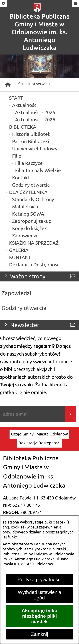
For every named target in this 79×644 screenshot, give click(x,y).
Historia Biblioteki (32, 134)
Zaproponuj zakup (32, 221)
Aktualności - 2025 (35, 113)
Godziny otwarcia (31, 185)
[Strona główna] (8, 85)
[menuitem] (39, 434)
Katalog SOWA (28, 214)
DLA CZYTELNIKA (28, 192)
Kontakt (21, 178)
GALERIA (19, 250)
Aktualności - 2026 (35, 120)
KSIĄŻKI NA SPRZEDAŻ (34, 243)
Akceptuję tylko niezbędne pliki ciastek (40, 616)
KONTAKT (20, 258)
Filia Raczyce (29, 163)
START (16, 98)
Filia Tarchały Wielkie (38, 171)
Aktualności (25, 105)
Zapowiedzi (25, 236)
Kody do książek (30, 229)
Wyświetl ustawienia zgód (39, 595)
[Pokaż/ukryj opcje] (4, 4)
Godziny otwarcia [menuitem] (24, 308)
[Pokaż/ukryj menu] (75, 4)
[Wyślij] (71, 414)
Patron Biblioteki (31, 142)
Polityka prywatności (39, 580)
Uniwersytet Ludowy (35, 149)
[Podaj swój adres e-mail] (33, 414)
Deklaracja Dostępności (35, 265)
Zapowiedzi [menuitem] (16, 293)
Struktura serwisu (34, 84)
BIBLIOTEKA (23, 127)
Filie (17, 156)
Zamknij (39, 634)
